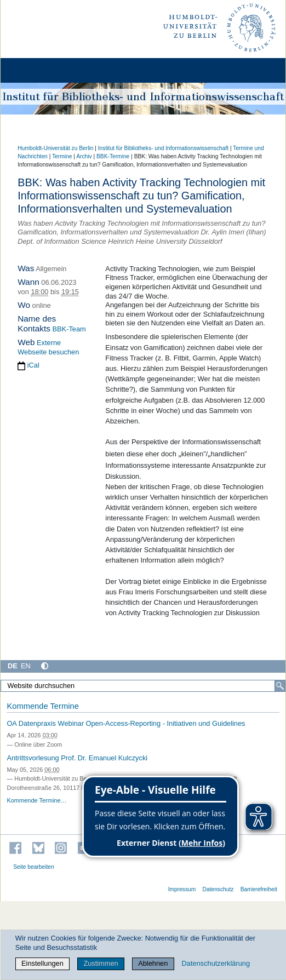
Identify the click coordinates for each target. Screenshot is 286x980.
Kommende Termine (42, 706)
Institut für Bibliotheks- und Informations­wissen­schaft (163, 148)
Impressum (182, 889)
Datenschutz (218, 889)
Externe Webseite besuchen (48, 347)
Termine (62, 156)
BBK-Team (69, 329)
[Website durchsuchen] (143, 686)
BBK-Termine (113, 156)
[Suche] (280, 686)
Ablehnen (153, 963)
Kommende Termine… (36, 800)
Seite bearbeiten (34, 867)
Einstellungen (42, 963)
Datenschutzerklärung (216, 963)
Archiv (84, 156)
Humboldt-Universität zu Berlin (55, 148)
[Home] (39, 70)
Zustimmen (101, 963)
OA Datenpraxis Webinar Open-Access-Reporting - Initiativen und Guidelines (126, 723)
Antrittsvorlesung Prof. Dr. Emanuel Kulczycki (77, 758)
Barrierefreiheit (259, 889)
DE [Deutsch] (13, 666)
